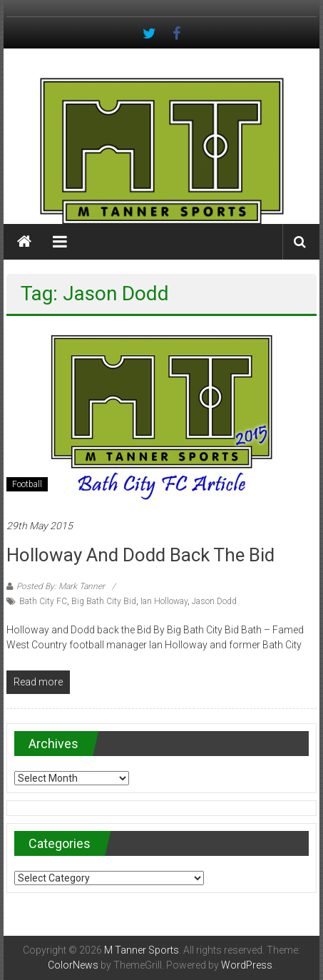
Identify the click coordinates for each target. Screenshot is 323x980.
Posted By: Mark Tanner (61, 586)
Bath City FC (43, 601)
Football (27, 484)
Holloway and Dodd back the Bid (140, 555)
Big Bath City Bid (104, 601)
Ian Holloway (164, 601)
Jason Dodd (214, 601)
